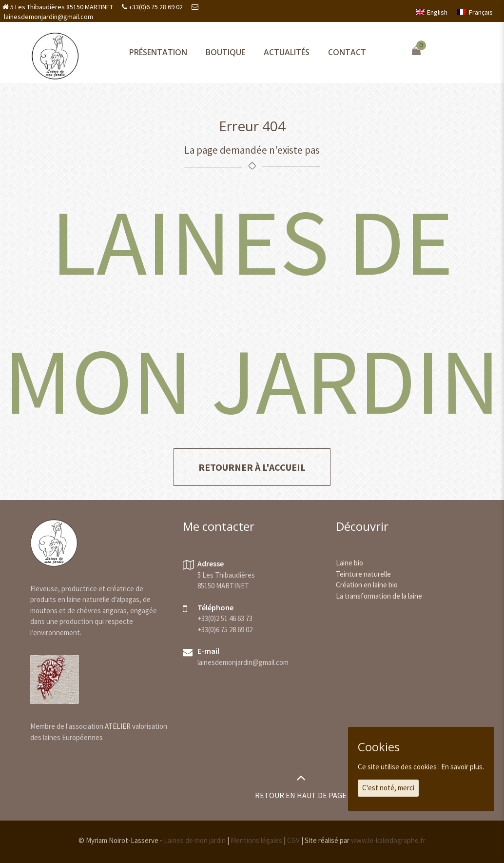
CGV (293, 840)
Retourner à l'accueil (252, 467)
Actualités (287, 52)
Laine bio (349, 563)
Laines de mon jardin (195, 840)
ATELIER (118, 726)
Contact (347, 52)
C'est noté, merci (388, 788)
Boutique (225, 52)
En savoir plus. (463, 767)
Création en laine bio (367, 585)
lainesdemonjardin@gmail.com (48, 17)
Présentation (158, 52)
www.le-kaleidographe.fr (388, 840)
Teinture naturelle (363, 574)
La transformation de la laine (379, 596)
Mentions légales (256, 840)
